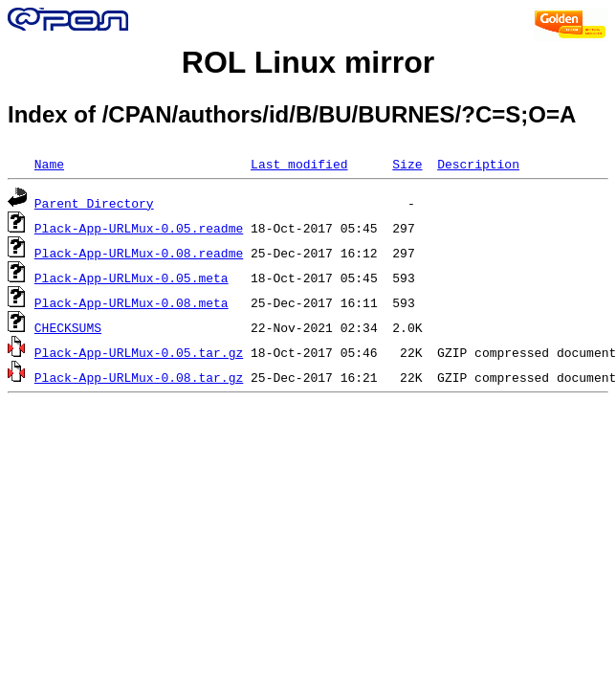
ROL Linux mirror (308, 62)
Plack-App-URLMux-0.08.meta (132, 302)
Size (407, 164)
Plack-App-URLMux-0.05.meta (132, 278)
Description (478, 164)
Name (49, 164)
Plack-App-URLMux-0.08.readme (139, 253)
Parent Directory (94, 203)
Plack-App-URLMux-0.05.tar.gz (139, 352)
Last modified (299, 164)
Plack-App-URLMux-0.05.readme (139, 228)
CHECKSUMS (68, 327)
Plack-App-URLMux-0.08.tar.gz (139, 377)
